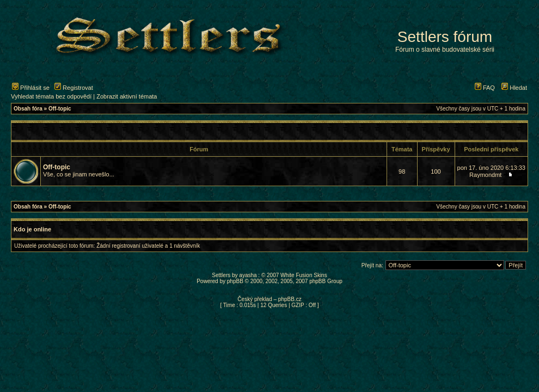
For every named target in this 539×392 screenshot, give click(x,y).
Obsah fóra (28, 109)
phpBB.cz (290, 299)
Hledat (514, 88)
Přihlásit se (31, 88)
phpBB (235, 281)
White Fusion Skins (304, 275)
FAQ (485, 88)
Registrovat (74, 88)
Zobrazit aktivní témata (127, 96)
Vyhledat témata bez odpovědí (51, 96)
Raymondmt (485, 175)
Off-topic (60, 109)
